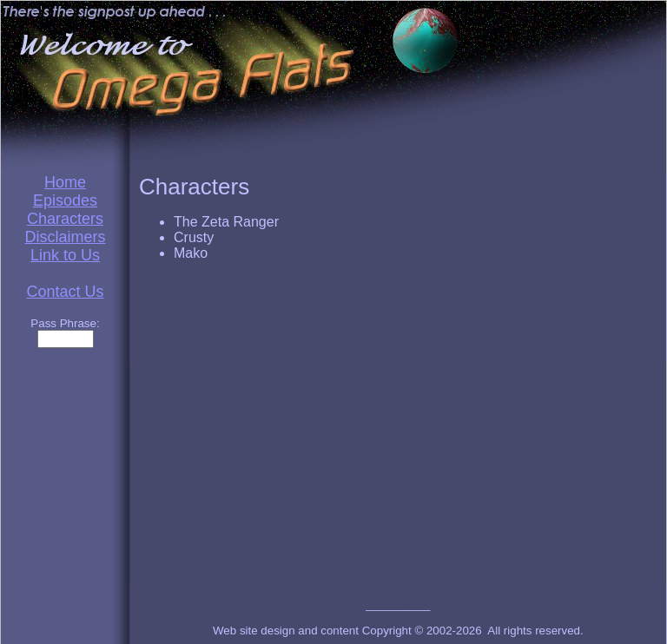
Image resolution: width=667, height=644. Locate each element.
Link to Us (65, 255)
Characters (65, 219)
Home (65, 182)
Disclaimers (65, 237)
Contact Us (65, 292)
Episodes (65, 200)
